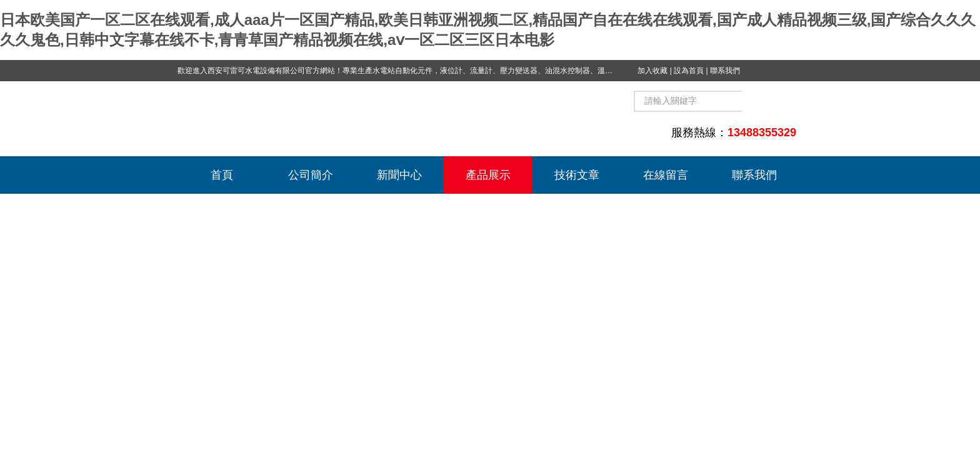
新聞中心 (399, 175)
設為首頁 (689, 71)
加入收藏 (652, 71)
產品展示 (488, 175)
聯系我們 (725, 71)
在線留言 (666, 175)
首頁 (222, 175)
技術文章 (577, 175)
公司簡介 (311, 175)
